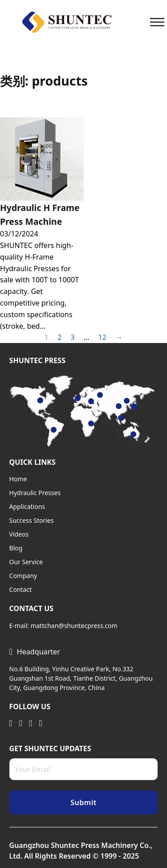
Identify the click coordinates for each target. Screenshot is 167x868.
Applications (27, 506)
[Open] (157, 22)
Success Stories (32, 520)
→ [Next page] (119, 337)
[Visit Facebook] (41, 723)
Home (18, 479)
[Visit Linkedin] (11, 723)
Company (23, 576)
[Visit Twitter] (21, 723)
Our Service (26, 562)
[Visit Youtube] (31, 723)
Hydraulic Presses (35, 493)
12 (102, 337)
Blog (16, 548)
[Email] (84, 769)
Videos (19, 534)
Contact (21, 589)
